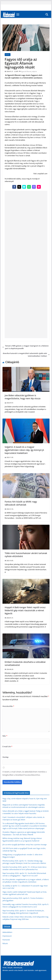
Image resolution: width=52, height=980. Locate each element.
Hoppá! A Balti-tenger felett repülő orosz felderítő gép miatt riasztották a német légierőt (25, 610)
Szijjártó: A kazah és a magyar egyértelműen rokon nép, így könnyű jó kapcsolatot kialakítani (24, 450)
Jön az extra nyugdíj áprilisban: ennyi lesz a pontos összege (25, 844)
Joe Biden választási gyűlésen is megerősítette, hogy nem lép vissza (23, 397)
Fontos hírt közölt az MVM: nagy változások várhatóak (21, 503)
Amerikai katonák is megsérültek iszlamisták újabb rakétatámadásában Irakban (26, 355)
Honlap (5, 757)
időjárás (34, 71)
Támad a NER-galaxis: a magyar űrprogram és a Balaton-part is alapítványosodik (26, 347)
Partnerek (6, 940)
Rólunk (5, 943)
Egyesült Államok (26, 71)
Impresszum (7, 936)
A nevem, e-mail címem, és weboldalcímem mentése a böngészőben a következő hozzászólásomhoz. (25, 773)
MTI (17, 71)
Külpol (8, 55)
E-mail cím (7, 747)
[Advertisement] (26, 264)
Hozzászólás (8, 706)
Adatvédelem (7, 932)
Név (5, 736)
